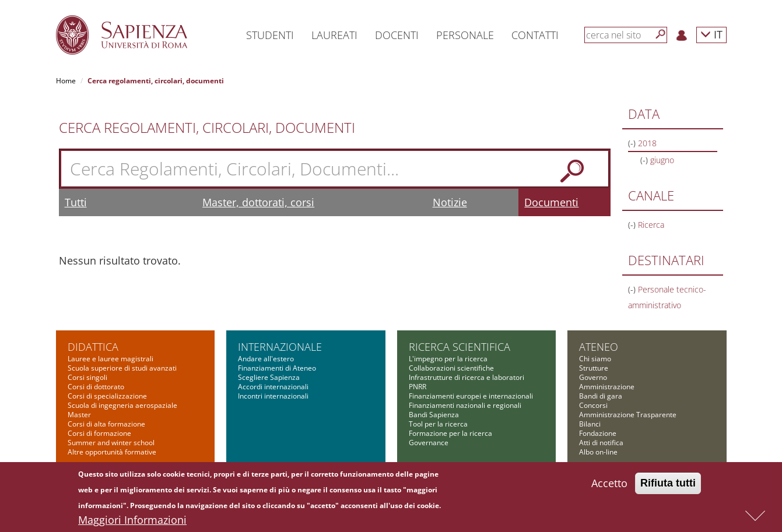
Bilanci (590, 424)
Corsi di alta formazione (106, 424)
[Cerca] (661, 34)
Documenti (551, 202)
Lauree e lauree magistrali (111, 359)
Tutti (76, 202)
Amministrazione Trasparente (628, 415)
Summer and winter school (111, 443)
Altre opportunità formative (112, 452)
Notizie (450, 202)
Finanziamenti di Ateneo (277, 368)
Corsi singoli (87, 377)
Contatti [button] (535, 35)
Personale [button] (465, 35)
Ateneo (599, 347)
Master (79, 415)
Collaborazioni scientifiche (451, 368)
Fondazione (598, 433)
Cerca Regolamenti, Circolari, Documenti (207, 128)
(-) (633, 143)
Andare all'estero (266, 359)
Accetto (609, 488)
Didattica (93, 347)
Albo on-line (598, 452)
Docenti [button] (397, 35)
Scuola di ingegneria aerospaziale (122, 405)
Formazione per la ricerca (450, 433)
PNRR (418, 387)
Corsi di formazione (99, 433)
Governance (429, 443)
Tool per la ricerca (438, 424)
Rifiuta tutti (668, 488)
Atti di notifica (601, 443)
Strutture (594, 368)
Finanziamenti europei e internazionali (471, 396)
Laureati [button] (334, 35)
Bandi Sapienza (434, 415)
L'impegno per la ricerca (448, 359)
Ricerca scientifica (460, 347)
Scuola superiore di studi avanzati (122, 368)
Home (66, 81)
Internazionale (280, 347)
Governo (593, 377)
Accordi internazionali (273, 387)
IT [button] (711, 34)
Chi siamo (595, 359)
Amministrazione (607, 387)
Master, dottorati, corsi (258, 202)
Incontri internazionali (273, 396)
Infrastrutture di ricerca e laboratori (467, 377)
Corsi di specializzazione (107, 396)
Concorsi (593, 405)
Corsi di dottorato (96, 387)
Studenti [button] (270, 35)
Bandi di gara (601, 396)
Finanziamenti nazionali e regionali (465, 405)
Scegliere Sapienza (269, 377)
